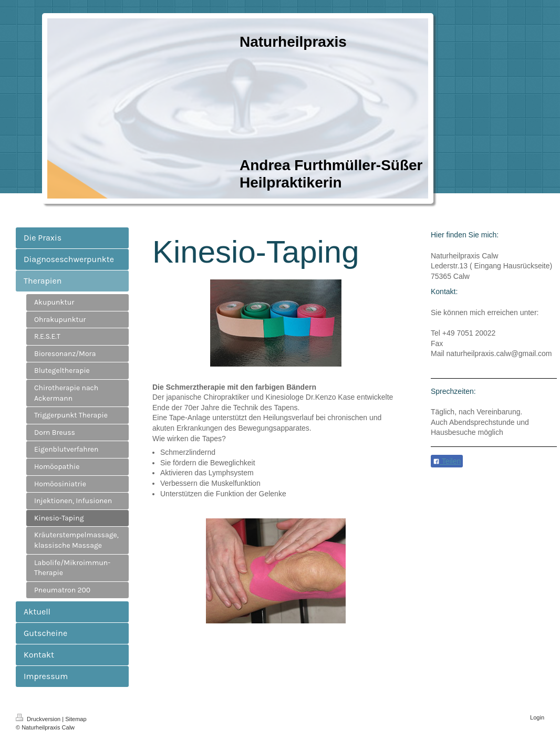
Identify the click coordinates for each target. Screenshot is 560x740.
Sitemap (76, 719)
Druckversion (39, 719)
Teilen (447, 461)
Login (537, 717)
